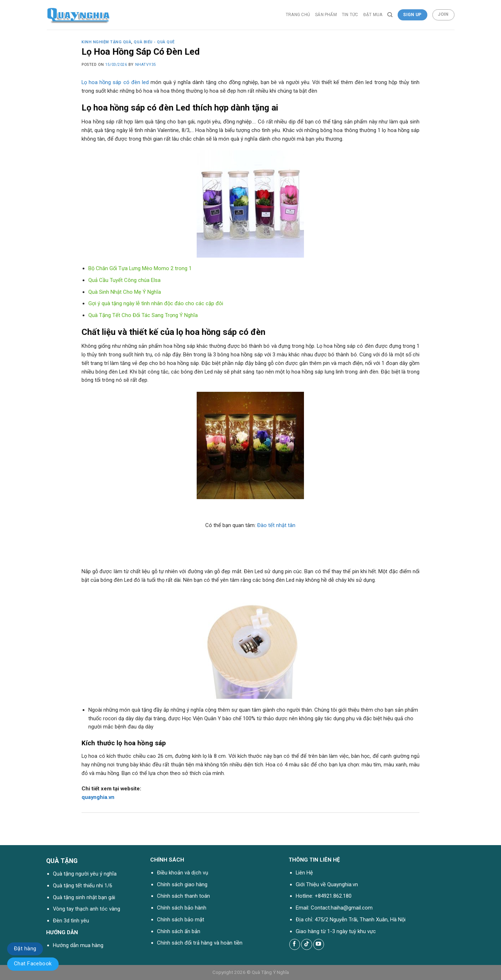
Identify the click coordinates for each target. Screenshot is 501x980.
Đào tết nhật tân (276, 525)
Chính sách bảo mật (181, 920)
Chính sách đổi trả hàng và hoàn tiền (200, 943)
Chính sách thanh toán (183, 896)
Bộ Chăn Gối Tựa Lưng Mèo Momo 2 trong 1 (140, 268)
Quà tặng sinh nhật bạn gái (84, 897)
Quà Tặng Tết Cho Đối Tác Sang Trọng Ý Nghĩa (143, 315)
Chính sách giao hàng (182, 884)
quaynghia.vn (98, 797)
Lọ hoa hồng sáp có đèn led (115, 82)
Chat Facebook (33, 964)
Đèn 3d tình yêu (71, 921)
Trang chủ (298, 15)
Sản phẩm (326, 15)
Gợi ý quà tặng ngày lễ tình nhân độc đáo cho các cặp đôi (156, 303)
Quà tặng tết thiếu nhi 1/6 (83, 886)
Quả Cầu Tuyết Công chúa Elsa (124, 280)
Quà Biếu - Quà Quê (154, 42)
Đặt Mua (373, 15)
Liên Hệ (304, 873)
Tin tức (350, 15)
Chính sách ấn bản (179, 931)
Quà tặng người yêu (76, 874)
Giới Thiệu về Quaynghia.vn (327, 884)
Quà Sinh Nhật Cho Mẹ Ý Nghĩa (125, 292)
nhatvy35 (146, 65)
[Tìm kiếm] (390, 15)
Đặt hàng (25, 949)
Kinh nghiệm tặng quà (106, 42)
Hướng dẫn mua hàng (78, 945)
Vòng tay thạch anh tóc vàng (87, 909)
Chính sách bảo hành (182, 908)
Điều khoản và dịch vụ (183, 873)
